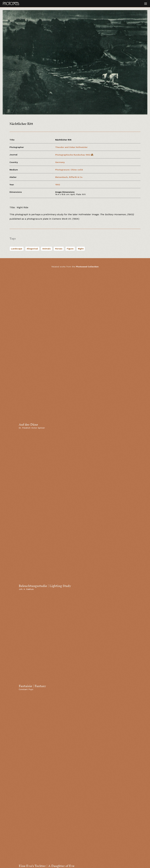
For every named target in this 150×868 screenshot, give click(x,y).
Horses (59, 249)
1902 (58, 185)
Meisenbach (61, 177)
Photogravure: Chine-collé (69, 170)
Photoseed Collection (87, 267)
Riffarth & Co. (76, 177)
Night (81, 249)
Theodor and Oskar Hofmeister (71, 147)
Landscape (17, 249)
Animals (47, 249)
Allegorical (32, 249)
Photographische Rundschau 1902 (74, 155)
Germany (60, 162)
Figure (70, 249)
